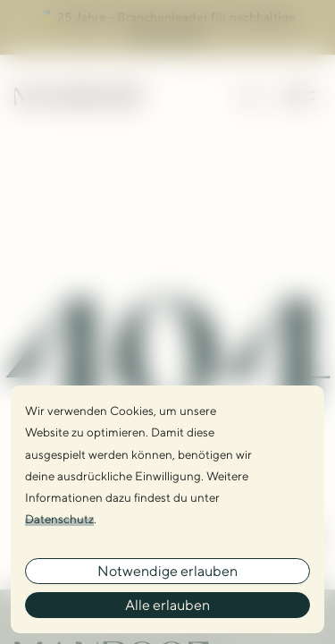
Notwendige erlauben (167, 571)
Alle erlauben (167, 605)
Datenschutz (59, 519)
